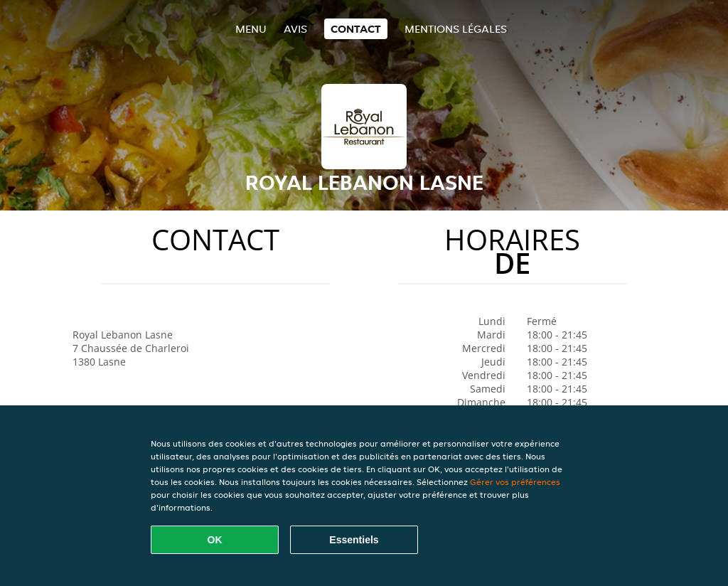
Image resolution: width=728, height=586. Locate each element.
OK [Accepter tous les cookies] (215, 540)
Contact (356, 29)
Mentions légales (456, 29)
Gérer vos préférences (515, 482)
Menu (251, 29)
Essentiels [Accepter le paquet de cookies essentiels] (354, 540)
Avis (295, 29)
